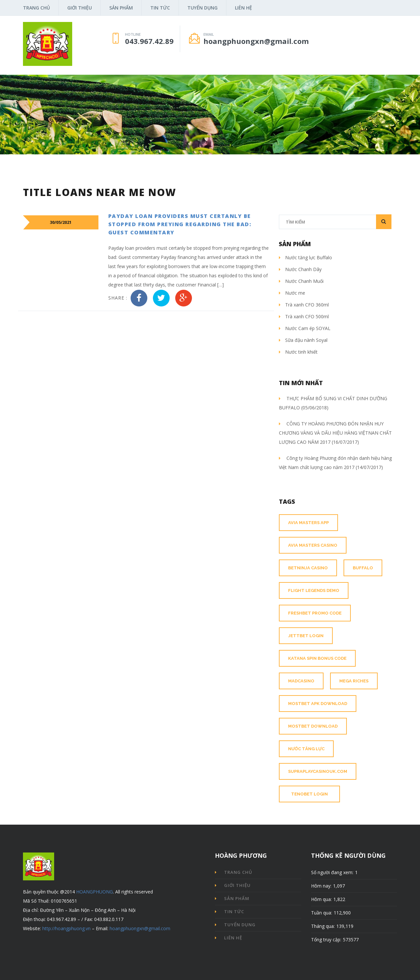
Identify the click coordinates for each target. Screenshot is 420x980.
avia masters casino (313, 545)
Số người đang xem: (332, 872)
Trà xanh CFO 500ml (304, 316)
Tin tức (160, 8)
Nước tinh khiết (298, 352)
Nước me (292, 293)
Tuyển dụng (202, 8)
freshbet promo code (315, 613)
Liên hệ (243, 8)
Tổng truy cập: (326, 940)
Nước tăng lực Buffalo (305, 257)
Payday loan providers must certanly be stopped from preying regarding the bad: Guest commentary (180, 224)
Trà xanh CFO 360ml (304, 305)
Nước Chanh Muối (301, 281)
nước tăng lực (306, 749)
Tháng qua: (323, 926)
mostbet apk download (318, 704)
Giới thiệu (80, 8)
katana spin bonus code (317, 658)
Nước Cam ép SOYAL (305, 328)
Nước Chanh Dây (300, 269)
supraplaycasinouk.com (318, 771)
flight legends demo (314, 590)
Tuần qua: (322, 913)
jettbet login (306, 636)
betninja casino (308, 568)
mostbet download (313, 726)
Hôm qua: (321, 899)
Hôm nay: (321, 886)
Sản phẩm (121, 8)
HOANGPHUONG (94, 892)
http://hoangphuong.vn (66, 928)
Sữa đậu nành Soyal (303, 340)
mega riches (354, 681)
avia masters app (308, 523)
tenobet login (309, 794)
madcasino (301, 681)
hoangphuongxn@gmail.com (140, 928)
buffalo (363, 568)
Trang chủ (36, 8)
